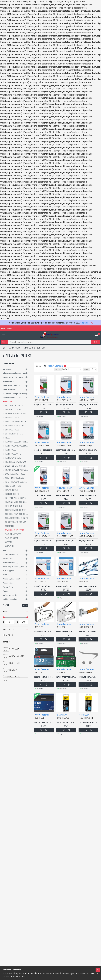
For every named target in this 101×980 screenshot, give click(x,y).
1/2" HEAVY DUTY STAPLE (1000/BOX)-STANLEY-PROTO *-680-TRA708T (66, 723)
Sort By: (58, 369)
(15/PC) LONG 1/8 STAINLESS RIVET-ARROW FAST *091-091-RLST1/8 (88, 450)
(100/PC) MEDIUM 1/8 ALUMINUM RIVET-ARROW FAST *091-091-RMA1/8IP (88, 405)
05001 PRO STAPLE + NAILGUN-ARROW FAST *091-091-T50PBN (88, 677)
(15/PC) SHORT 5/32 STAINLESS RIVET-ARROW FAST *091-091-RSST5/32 (44, 496)
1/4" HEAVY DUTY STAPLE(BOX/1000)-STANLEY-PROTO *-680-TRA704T (88, 723)
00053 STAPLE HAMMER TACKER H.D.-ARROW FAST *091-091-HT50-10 (88, 632)
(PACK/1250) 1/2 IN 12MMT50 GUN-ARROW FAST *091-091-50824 (44, 586)
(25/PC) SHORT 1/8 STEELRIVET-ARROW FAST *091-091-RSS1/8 (66, 496)
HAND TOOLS (14, 348)
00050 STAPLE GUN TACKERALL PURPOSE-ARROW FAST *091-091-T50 (66, 632)
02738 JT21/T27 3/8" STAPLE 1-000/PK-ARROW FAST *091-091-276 (66, 677)
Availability (9, 630)
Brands (6, 642)
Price (5, 612)
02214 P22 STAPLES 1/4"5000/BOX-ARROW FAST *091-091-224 (44, 677)
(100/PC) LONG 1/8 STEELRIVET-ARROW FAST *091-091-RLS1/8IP (66, 405)
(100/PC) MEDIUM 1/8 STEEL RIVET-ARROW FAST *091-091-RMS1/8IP (44, 450)
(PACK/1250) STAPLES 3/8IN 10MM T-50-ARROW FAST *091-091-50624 (66, 586)
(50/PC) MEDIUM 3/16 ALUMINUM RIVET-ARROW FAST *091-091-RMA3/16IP (66, 541)
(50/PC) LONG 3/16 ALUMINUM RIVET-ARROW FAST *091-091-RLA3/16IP (44, 541)
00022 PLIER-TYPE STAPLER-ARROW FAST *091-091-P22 (88, 586)
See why (85, 323)
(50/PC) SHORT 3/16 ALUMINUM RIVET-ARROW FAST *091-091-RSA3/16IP (88, 541)
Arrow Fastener (42, 397)
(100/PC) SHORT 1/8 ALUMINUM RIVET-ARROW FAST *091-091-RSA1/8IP (66, 450)
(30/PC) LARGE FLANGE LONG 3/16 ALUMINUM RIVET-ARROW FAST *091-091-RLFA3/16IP (88, 496)
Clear (26, 606)
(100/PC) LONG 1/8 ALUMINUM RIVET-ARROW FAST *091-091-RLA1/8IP (44, 405)
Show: (87, 369)
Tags (5, 681)
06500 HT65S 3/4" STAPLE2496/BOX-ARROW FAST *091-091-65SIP (44, 723)
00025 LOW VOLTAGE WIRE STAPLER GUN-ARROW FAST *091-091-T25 (44, 632)
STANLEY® (62, 715)
